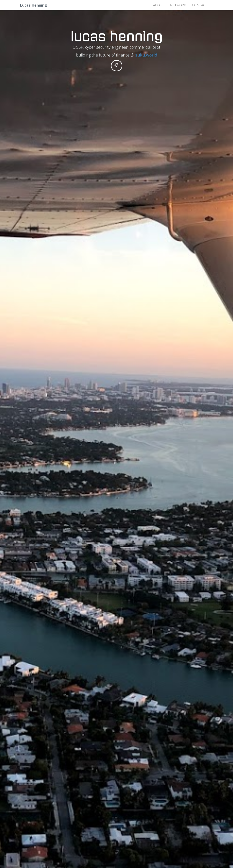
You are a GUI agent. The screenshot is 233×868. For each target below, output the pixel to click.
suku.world (146, 55)
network (178, 5)
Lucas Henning (33, 5)
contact (200, 5)
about (158, 5)
